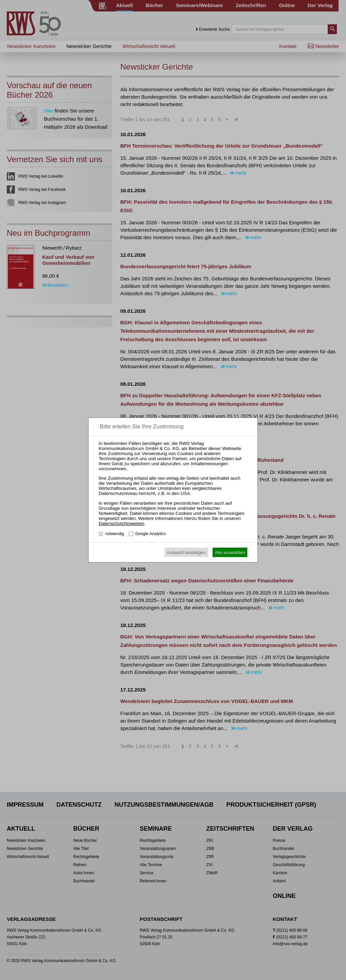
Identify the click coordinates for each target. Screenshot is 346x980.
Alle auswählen (230, 552)
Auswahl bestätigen (186, 552)
